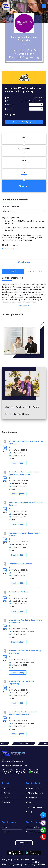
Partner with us (34, 827)
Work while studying (36, 807)
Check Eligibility (18, 463)
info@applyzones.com (19, 765)
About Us (7, 788)
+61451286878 (17, 761)
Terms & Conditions (22, 859)
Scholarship (32, 798)
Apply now (24, 843)
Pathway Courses (35, 271)
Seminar (7, 832)
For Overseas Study (24, 743)
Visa (30, 802)
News (6, 827)
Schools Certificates (36, 832)
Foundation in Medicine (19, 592)
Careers (7, 793)
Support (7, 802)
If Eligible (13, 271)
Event (6, 798)
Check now (24, 262)
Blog (30, 812)
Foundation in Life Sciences (21, 564)
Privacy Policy (7, 859)
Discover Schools (35, 788)
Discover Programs (35, 793)
